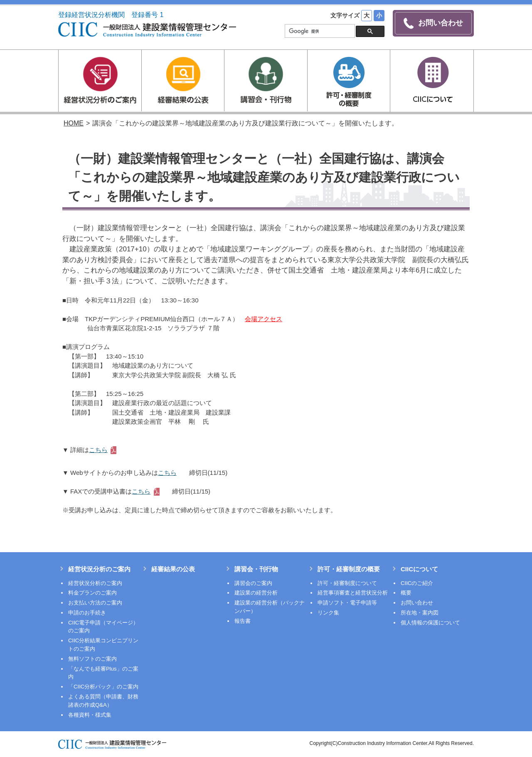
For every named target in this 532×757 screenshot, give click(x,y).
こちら (98, 449)
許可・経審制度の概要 (349, 569)
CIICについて (419, 569)
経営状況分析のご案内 (99, 569)
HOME (74, 123)
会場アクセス (264, 318)
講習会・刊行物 (256, 569)
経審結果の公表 (173, 569)
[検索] (319, 31)
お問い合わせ (433, 23)
